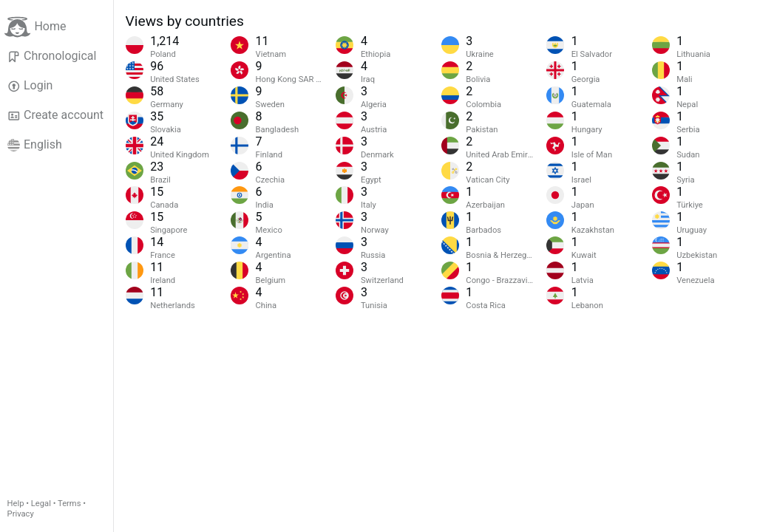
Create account (55, 115)
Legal (41, 504)
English (35, 145)
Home (35, 27)
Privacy (21, 514)
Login (30, 86)
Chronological (52, 56)
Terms (69, 504)
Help (16, 504)
